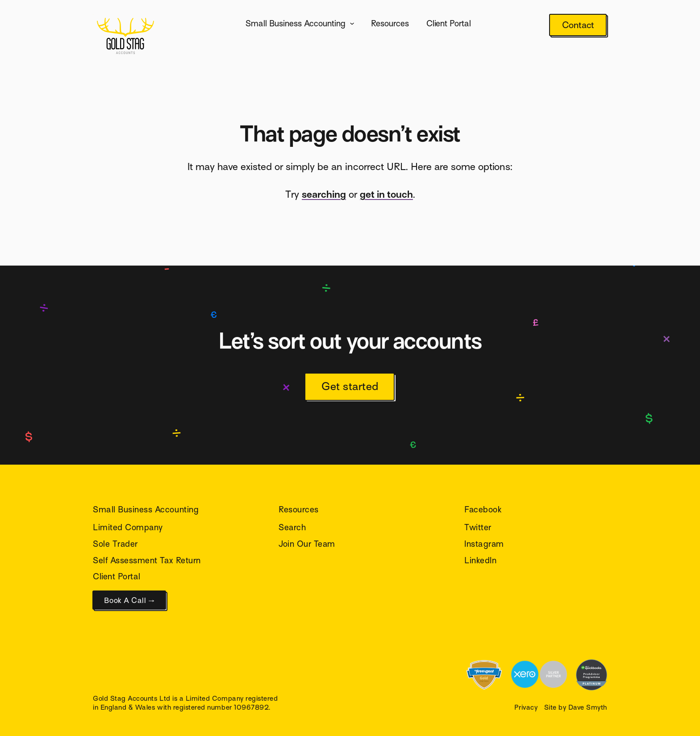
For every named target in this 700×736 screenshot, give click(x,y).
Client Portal (449, 23)
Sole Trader (115, 544)
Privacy (526, 707)
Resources (390, 23)
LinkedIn (480, 560)
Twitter (478, 527)
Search (292, 527)
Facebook (483, 509)
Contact (578, 25)
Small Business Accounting (296, 23)
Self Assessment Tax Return (147, 560)
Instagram (484, 544)
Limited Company (128, 527)
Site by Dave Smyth (576, 707)
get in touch (386, 194)
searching (324, 194)
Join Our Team (307, 544)
